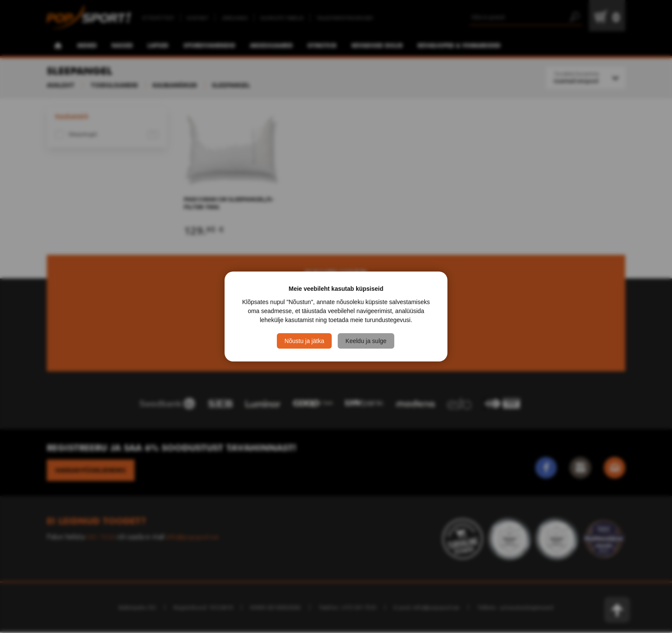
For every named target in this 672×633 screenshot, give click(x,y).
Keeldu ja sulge (367, 341)
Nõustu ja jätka (304, 341)
